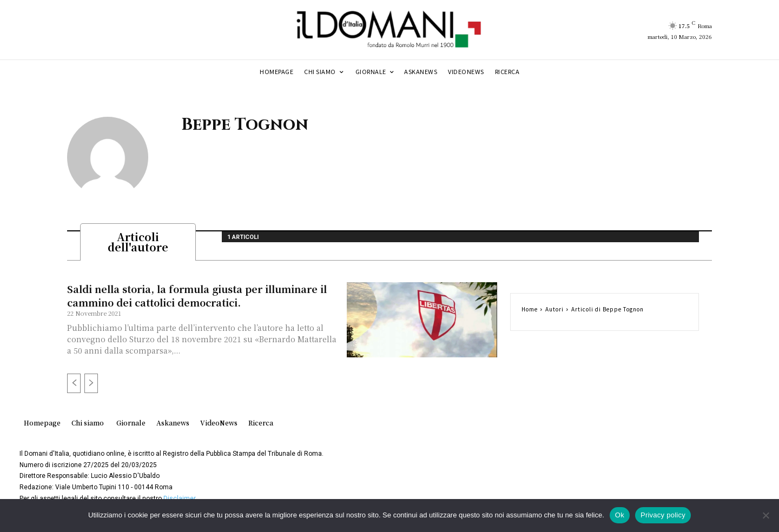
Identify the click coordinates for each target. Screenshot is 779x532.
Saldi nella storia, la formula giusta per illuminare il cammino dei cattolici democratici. (197, 299)
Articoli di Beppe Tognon (608, 312)
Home (530, 312)
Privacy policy (663, 515)
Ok (620, 515)
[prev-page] (74, 387)
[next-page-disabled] (91, 387)
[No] (765, 515)
